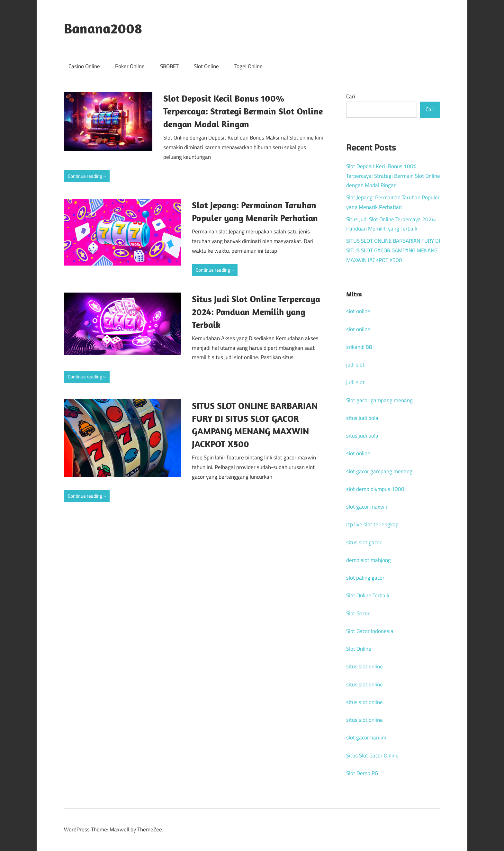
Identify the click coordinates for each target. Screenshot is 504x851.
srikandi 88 (359, 347)
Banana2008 (103, 28)
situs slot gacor (364, 542)
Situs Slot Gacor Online (372, 756)
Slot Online (206, 66)
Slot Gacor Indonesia (370, 631)
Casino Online (84, 66)
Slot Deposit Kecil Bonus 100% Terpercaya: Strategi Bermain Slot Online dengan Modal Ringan (243, 111)
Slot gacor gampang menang (379, 400)
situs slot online (364, 666)
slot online (358, 311)
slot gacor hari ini (366, 738)
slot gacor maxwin (367, 507)
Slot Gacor (358, 613)
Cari (351, 96)
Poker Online (130, 66)
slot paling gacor (365, 578)
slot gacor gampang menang (379, 471)
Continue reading (85, 176)
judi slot (355, 365)
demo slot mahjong (369, 560)
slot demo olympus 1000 (375, 489)
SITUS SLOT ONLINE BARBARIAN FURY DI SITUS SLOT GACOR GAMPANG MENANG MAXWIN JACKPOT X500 (393, 250)
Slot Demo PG (362, 773)
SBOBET (169, 66)
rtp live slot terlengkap (372, 524)
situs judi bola (362, 418)
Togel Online (248, 66)
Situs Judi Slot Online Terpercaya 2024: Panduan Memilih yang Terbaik (256, 312)
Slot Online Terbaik (368, 595)
